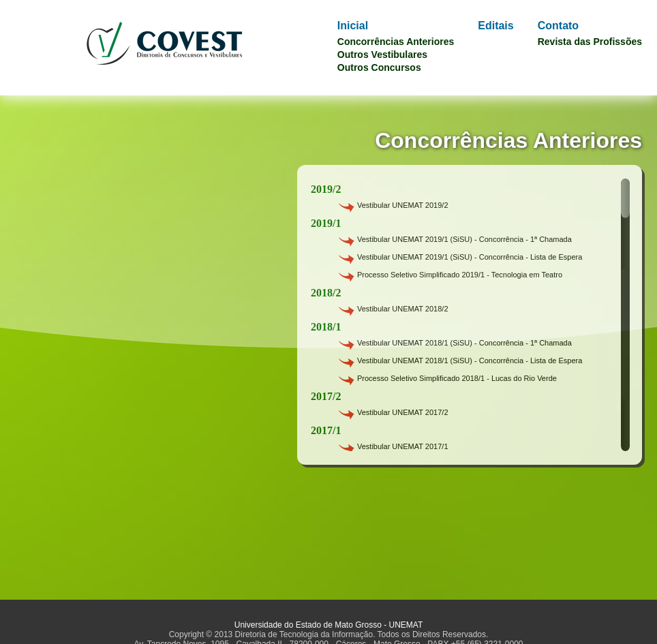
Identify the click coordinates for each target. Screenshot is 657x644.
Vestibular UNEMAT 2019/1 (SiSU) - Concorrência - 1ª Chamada (464, 239)
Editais (495, 26)
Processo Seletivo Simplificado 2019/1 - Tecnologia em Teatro (460, 275)
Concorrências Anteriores (396, 42)
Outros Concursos (379, 67)
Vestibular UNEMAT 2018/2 (403, 309)
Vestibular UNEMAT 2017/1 (403, 446)
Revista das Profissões (590, 42)
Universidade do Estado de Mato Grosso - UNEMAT (329, 625)
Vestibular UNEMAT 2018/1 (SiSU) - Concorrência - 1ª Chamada (464, 343)
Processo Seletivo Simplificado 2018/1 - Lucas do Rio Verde (457, 378)
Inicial (353, 26)
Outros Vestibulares (382, 55)
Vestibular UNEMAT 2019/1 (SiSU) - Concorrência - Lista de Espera (470, 257)
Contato (558, 26)
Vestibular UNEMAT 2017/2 (403, 412)
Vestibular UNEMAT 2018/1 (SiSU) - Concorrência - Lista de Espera (470, 361)
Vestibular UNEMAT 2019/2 (403, 205)
